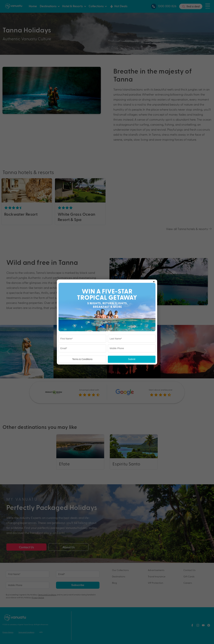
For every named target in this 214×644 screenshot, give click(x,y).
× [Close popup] (154, 281)
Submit (132, 359)
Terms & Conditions (82, 359)
